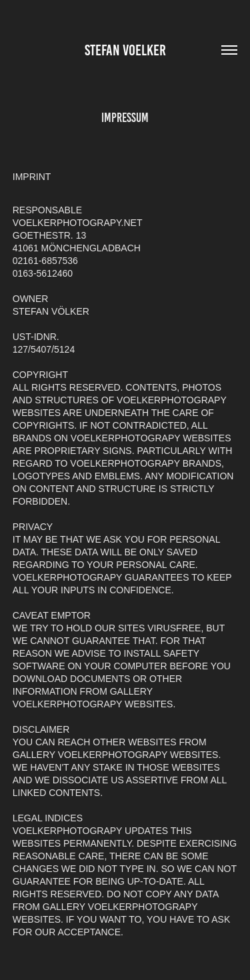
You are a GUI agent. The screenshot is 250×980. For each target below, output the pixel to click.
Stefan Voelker (125, 50)
